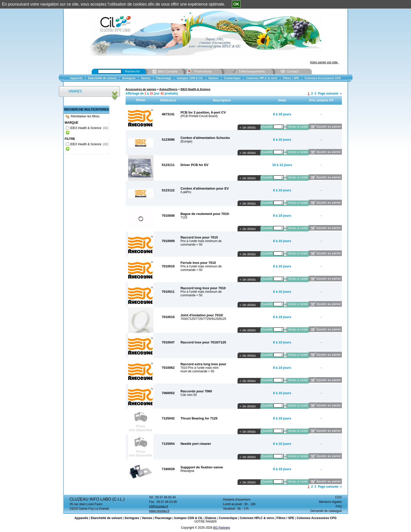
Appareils (81, 518)
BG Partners (222, 528)
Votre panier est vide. (324, 62)
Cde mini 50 (189, 395)
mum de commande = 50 (197, 371)
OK (236, 4)
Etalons (211, 518)
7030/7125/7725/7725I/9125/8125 (203, 319)
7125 (184, 217)
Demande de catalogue (326, 511)
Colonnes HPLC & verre (257, 518)
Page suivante (328, 94)
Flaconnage (163, 518)
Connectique (228, 518)
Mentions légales (330, 502)
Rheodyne (188, 471)
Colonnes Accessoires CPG (317, 518)
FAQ (339, 506)
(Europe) (187, 141)
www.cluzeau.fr (159, 511)
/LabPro (186, 192)
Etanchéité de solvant (106, 518)
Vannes (147, 518)
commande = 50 (191, 245)
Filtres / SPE (285, 518)
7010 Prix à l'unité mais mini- (200, 368)
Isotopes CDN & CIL (189, 518)
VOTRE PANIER (205, 522)
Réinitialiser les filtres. (83, 116)
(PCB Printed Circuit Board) (199, 116)
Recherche (132, 71)
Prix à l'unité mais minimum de (201, 241)
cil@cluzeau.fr (159, 506)
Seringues (132, 518)
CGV (338, 497)
